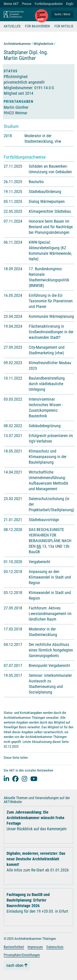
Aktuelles (12, 26)
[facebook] (15, 779)
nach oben (15, 965)
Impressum (35, 947)
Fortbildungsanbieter (49, 4)
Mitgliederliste (44, 44)
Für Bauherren (38, 26)
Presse (27, 4)
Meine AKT (11, 4)
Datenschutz (55, 947)
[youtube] (34, 779)
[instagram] (24, 779)
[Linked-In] (6, 779)
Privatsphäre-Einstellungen (22, 955)
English (71, 4)
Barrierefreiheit (14, 947)
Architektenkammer (17, 44)
